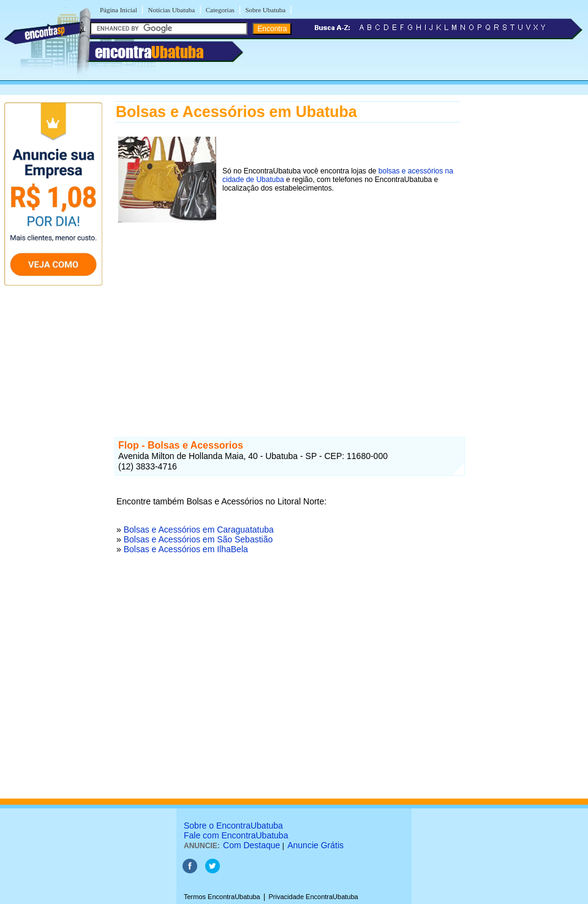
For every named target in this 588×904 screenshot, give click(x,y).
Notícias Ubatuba (171, 10)
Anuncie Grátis (315, 845)
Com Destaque (251, 845)
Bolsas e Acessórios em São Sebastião (198, 539)
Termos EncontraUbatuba (222, 897)
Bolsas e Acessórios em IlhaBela (186, 549)
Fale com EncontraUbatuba (236, 835)
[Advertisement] (288, 312)
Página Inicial (119, 10)
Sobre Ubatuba (265, 10)
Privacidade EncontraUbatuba (314, 897)
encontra (149, 52)
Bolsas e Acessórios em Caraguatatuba (199, 530)
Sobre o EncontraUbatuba (233, 826)
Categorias (220, 10)
